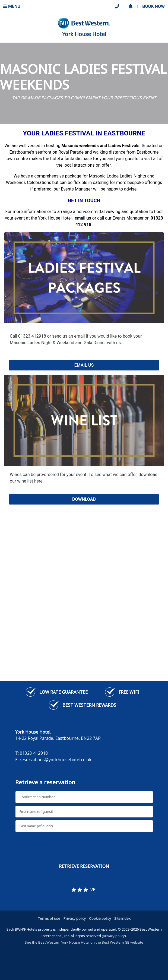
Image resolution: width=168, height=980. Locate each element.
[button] (131, 7)
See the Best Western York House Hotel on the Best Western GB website (84, 942)
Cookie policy (100, 918)
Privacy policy (75, 918)
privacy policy (114, 936)
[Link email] (80, 218)
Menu (12, 6)
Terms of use (49, 918)
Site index (122, 918)
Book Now (153, 6)
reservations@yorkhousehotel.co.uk (56, 760)
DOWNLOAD (84, 499)
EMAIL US (84, 365)
